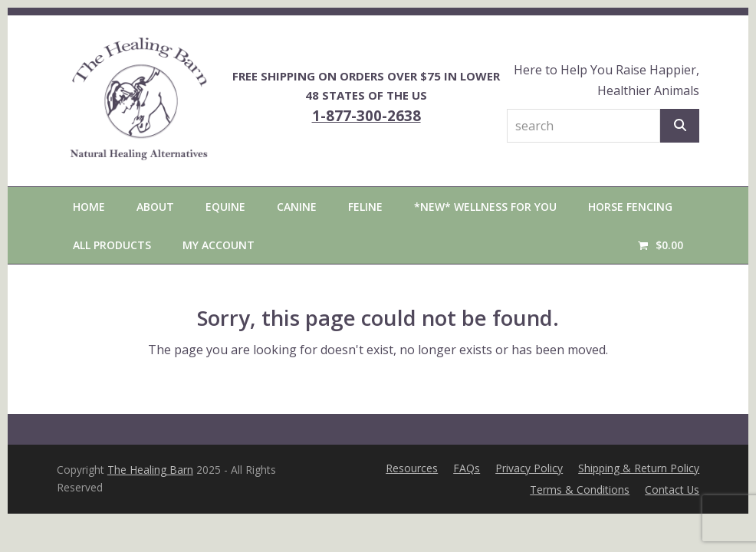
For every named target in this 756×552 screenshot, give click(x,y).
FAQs (467, 468)
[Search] (680, 126)
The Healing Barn (150, 470)
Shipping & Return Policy (639, 468)
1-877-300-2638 (366, 115)
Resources (412, 468)
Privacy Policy (529, 468)
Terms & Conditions (580, 490)
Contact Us (672, 490)
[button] (661, 245)
